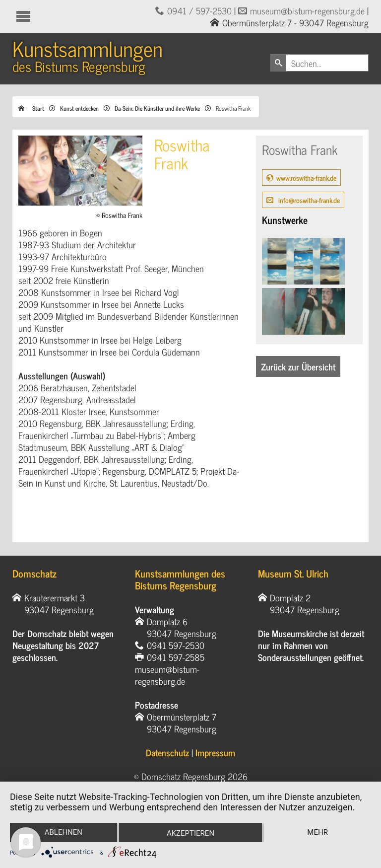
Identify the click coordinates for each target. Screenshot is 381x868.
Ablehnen (63, 832)
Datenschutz (167, 752)
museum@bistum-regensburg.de (307, 10)
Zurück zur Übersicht (298, 366)
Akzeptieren (190, 833)
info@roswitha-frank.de (308, 200)
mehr (317, 832)
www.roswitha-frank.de (306, 178)
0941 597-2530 (176, 645)
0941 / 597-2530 (199, 10)
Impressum (215, 752)
